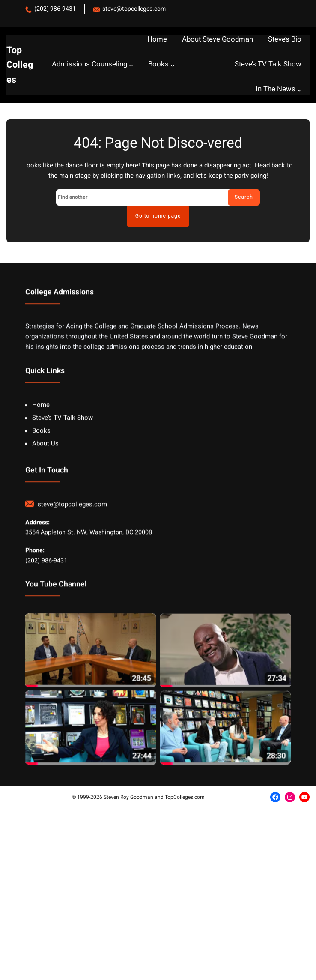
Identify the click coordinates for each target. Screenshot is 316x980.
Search (244, 197)
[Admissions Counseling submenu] (131, 65)
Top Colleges (20, 65)
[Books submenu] (173, 65)
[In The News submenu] (299, 90)
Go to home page (158, 216)
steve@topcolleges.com (134, 9)
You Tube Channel (56, 608)
